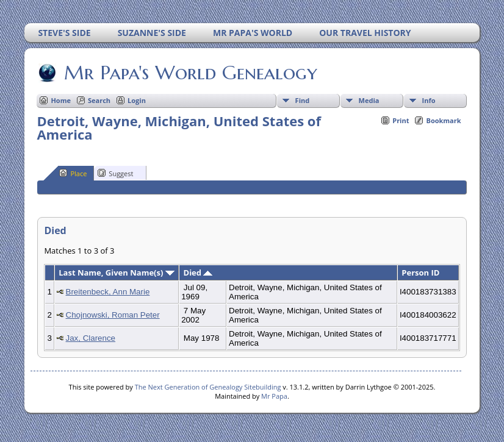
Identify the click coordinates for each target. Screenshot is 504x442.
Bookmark (443, 120)
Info (429, 100)
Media (369, 100)
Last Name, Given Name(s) (117, 273)
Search (99, 100)
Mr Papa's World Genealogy (190, 73)
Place (73, 173)
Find (303, 100)
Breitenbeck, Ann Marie (108, 292)
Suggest (115, 173)
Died (198, 273)
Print (401, 120)
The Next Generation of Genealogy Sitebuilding (208, 387)
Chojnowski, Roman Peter (113, 315)
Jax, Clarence (91, 338)
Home (61, 100)
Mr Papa (274, 396)
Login (137, 100)
